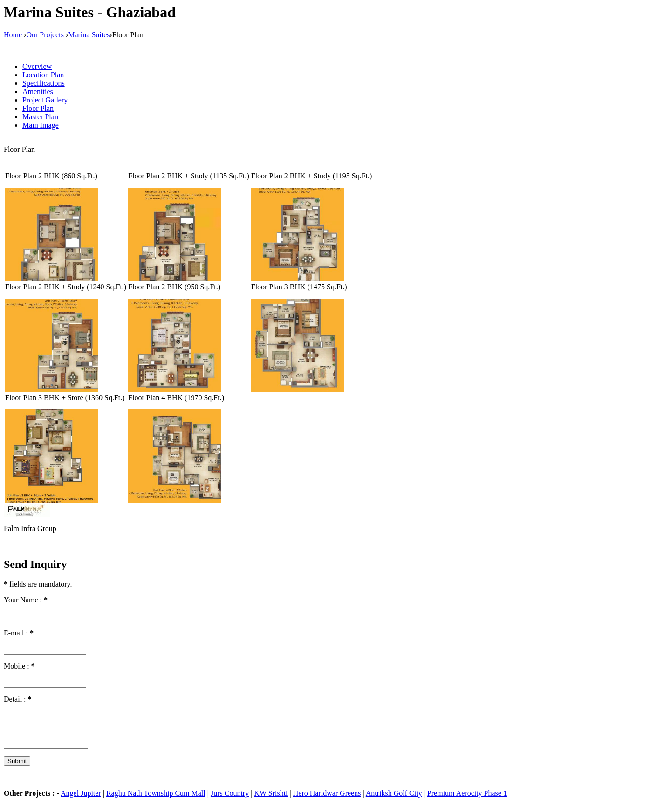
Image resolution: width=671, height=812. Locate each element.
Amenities (38, 92)
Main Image (41, 125)
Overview (37, 66)
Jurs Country (230, 800)
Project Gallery (45, 100)
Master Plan (40, 117)
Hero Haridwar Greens (327, 800)
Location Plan (43, 75)
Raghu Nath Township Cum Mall (156, 800)
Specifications (44, 83)
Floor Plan (38, 108)
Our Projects (45, 35)
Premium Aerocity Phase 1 (467, 800)
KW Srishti (271, 800)
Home (13, 35)
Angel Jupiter (81, 800)
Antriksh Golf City (394, 800)
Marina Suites (89, 35)
